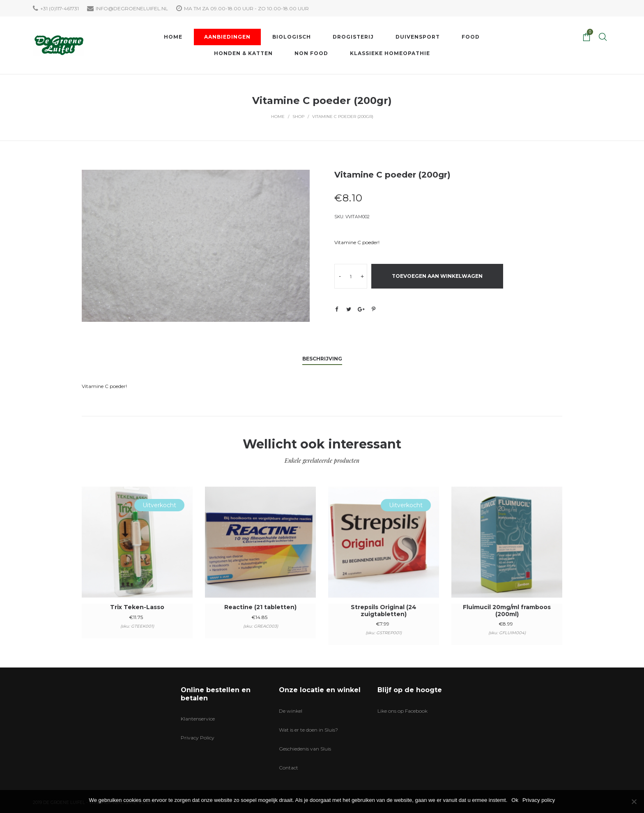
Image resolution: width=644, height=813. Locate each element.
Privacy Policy (198, 738)
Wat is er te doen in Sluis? (308, 730)
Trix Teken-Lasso (137, 607)
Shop (298, 117)
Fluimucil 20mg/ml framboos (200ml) (507, 611)
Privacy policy (539, 800)
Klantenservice (198, 719)
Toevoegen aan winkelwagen (437, 276)
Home (278, 117)
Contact (289, 768)
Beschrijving (322, 359)
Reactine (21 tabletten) (260, 607)
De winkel (291, 711)
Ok (515, 800)
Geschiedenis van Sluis (305, 749)
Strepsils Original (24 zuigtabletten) (384, 611)
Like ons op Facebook (402, 711)
